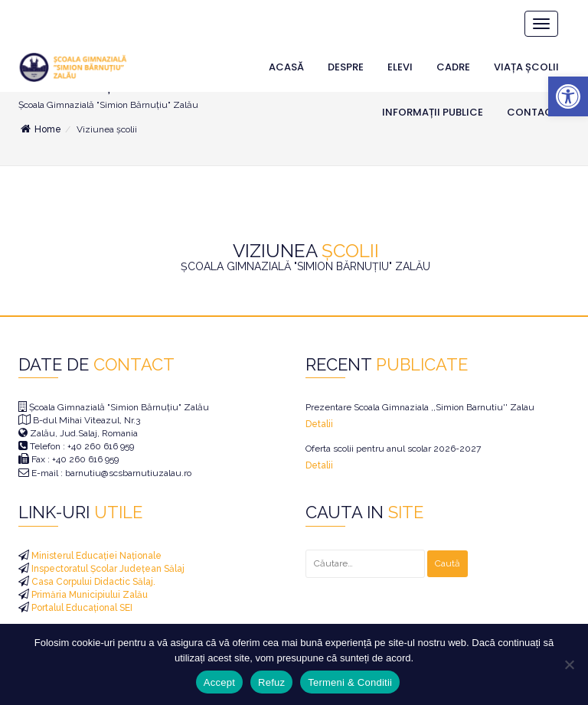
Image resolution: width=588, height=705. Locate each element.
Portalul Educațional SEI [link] (81, 608)
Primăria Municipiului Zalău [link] (88, 595)
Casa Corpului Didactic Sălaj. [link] (92, 582)
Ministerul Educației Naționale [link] (95, 556)
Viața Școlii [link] (526, 67)
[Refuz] (569, 664)
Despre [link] (346, 67)
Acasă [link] (286, 67)
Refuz (271, 682)
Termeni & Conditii (350, 682)
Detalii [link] (319, 424)
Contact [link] (533, 112)
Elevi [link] (400, 67)
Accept (219, 682)
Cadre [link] (453, 67)
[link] (568, 96)
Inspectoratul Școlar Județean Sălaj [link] (107, 569)
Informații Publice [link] (433, 112)
